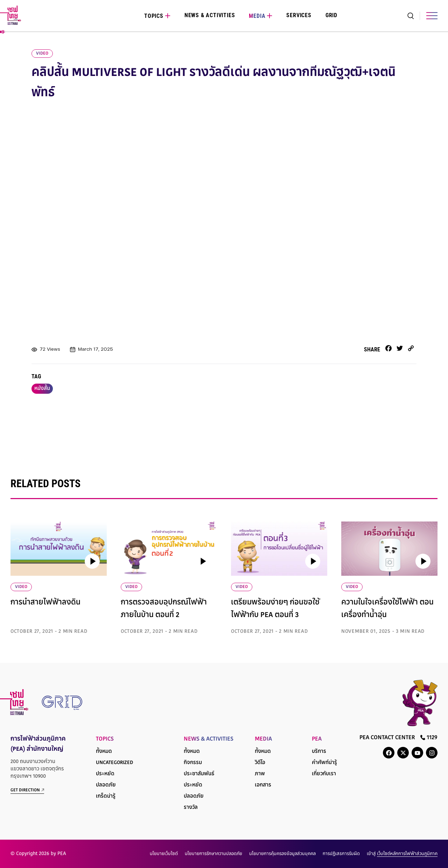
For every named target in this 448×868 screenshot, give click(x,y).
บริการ (319, 752)
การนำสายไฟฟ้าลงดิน (45, 603)
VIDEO (21, 587)
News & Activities (210, 15)
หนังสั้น (42, 389)
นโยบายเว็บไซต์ (164, 854)
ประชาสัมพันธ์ (199, 774)
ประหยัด (105, 774)
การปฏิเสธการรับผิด (341, 854)
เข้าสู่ (402, 854)
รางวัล (191, 808)
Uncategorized (114, 763)
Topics (154, 16)
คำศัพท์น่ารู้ (324, 763)
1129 (429, 738)
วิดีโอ (260, 763)
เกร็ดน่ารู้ (106, 796)
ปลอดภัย (106, 785)
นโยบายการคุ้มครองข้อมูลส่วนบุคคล (282, 854)
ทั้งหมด (104, 752)
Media (257, 16)
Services (299, 15)
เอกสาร (263, 785)
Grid (331, 15)
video (42, 54)
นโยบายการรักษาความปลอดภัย (213, 854)
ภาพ (260, 774)
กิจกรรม (193, 763)
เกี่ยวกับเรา (324, 774)
